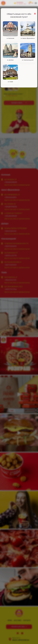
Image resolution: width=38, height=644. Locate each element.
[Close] (35, 14)
